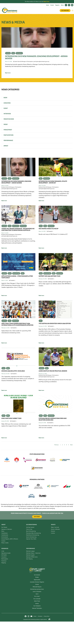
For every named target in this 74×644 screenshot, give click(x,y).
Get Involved (37, 597)
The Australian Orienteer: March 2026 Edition (55, 343)
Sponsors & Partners (7, 552)
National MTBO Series (32, 579)
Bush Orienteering (31, 554)
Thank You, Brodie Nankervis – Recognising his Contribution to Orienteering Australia (18, 247)
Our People (4, 550)
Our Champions (37, 628)
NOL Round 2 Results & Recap (48, 246)
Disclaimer (40, 639)
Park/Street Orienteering (33, 557)
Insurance (4, 579)
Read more (8, 88)
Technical (4, 583)
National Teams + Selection (33, 576)
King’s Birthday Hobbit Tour (11, 441)
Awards (37, 626)
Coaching (8, 68)
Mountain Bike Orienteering (33, 556)
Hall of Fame (37, 623)
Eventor (53, 554)
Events (53, 547)
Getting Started (30, 550)
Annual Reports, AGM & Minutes (10, 561)
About (48, 5)
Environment (5, 559)
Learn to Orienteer (37, 614)
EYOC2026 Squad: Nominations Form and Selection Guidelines (53, 442)
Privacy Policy (47, 639)
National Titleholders (37, 631)
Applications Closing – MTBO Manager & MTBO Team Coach (17, 295)
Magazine (57, 5)
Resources (5, 571)
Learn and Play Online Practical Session (53, 392)
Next (71, 467)
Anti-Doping (29, 581)
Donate (37, 600)
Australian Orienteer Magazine (37, 604)
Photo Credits (5, 565)
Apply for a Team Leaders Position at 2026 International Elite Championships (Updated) (18, 344)
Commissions (5, 557)
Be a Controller (37, 621)
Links (3, 574)
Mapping (4, 585)
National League (30, 574)
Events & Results (55, 552)
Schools (37, 607)
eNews (62, 5)
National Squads (30, 577)
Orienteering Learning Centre (37, 612)
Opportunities (37, 602)
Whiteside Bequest (37, 609)
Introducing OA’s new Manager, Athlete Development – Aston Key (53, 198)
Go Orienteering (32, 547)
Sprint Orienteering (31, 559)
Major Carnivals (55, 550)
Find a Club (29, 552)
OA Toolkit (4, 577)
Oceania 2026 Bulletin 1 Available (13, 392)
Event (41, 243)
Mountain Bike (16, 292)
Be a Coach (37, 619)
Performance (47, 194)
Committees (5, 556)
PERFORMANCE (31, 571)
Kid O (37, 616)
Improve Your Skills (31, 561)
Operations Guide (6, 576)
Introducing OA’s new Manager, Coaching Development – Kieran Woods (36, 72)
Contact (52, 5)
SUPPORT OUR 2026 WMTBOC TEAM (49, 295)
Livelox (53, 556)
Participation (19, 68)
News (13, 68)
